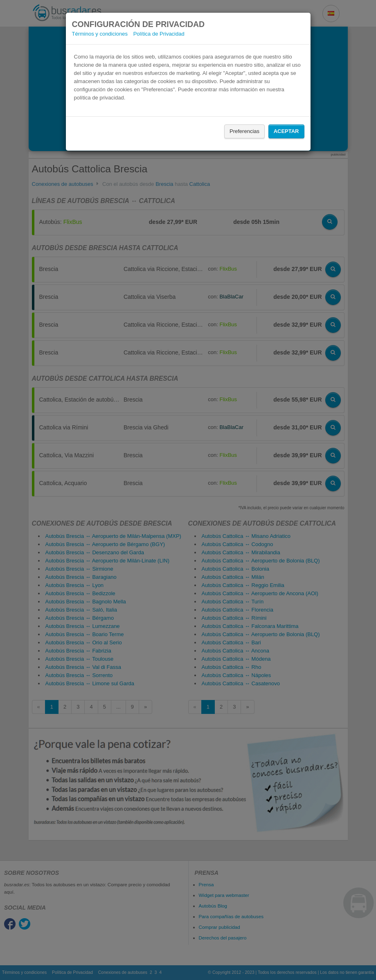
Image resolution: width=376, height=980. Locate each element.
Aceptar (286, 131)
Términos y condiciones (100, 34)
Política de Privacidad (159, 34)
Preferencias (244, 131)
